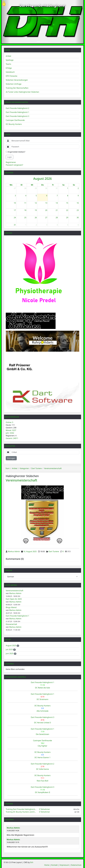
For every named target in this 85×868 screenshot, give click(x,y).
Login (10, 157)
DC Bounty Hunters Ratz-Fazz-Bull (43, 778)
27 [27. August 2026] (46, 218)
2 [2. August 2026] (78, 188)
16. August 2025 (30, 551)
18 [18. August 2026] (25, 210)
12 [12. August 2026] (36, 203)
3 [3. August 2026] (15, 196)
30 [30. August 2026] (78, 218)
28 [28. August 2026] (57, 218)
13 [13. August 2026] (46, 203)
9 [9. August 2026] (78, 196)
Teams (8, 64)
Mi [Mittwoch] (32, 185)
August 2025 (11, 645)
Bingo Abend (11, 607)
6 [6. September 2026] (78, 225)
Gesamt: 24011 (12, 438)
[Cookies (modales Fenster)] (4, 4)
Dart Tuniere (37, 468)
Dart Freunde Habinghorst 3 (17, 116)
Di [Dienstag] (22, 185)
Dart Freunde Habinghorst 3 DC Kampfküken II (42, 790)
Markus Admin (14, 551)
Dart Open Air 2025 (14, 599)
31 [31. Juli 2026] (57, 188)
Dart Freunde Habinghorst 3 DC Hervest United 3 (42, 720)
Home (47, 865)
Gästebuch (10, 72)
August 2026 (43, 179)
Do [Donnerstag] (42, 185)
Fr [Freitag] (53, 185)
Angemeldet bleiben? (15, 152)
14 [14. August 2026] (57, 203)
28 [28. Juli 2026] (25, 188)
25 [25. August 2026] (25, 218)
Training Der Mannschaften (17, 88)
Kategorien (24, 468)
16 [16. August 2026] (78, 203)
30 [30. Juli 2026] (46, 188)
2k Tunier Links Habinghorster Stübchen (22, 92)
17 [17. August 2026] (15, 210)
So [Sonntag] (74, 185)
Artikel (8, 56)
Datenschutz (76, 865)
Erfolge (9, 68)
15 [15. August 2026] (67, 203)
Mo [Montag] (11, 185)
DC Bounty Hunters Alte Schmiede (43, 708)
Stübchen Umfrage (14, 84)
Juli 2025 (9, 649)
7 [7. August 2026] (57, 196)
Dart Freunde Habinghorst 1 (17, 112)
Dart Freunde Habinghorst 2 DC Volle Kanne (42, 766)
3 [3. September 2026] (47, 225)
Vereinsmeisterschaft (53, 468)
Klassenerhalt (11, 624)
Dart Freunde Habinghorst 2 (17, 108)
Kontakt (55, 865)
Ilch (32, 862)
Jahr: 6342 (10, 433)
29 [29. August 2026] (67, 218)
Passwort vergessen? (14, 165)
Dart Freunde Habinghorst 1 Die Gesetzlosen (42, 732)
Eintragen (11, 458)
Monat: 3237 (11, 430)
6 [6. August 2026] (47, 196)
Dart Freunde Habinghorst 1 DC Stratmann (42, 697)
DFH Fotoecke (12, 76)
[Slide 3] (46, 41)
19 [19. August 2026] (36, 210)
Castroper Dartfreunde (15, 120)
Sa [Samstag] (63, 185)
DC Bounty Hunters (14, 124)
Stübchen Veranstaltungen (17, 80)
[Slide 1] (39, 41)
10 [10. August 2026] (15, 203)
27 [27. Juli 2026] (15, 188)
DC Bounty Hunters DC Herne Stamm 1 (43, 755)
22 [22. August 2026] (67, 210)
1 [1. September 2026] (26, 225)
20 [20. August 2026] (46, 210)
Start (8, 468)
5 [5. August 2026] (36, 196)
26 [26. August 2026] (36, 218)
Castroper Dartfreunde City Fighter (43, 743)
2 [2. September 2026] (36, 225)
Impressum (64, 865)
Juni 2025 (10, 653)
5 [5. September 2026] (68, 225)
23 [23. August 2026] (78, 210)
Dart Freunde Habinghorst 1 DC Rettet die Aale (42, 685)
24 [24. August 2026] (15, 218)
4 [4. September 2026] (57, 225)
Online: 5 (9, 422)
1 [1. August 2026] (68, 188)
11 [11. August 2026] (25, 203)
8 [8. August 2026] (68, 196)
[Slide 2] (42, 41)
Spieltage (10, 60)
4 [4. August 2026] (26, 196)
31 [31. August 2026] (15, 225)
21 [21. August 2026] (57, 210)
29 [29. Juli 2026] (36, 188)
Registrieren (11, 162)
